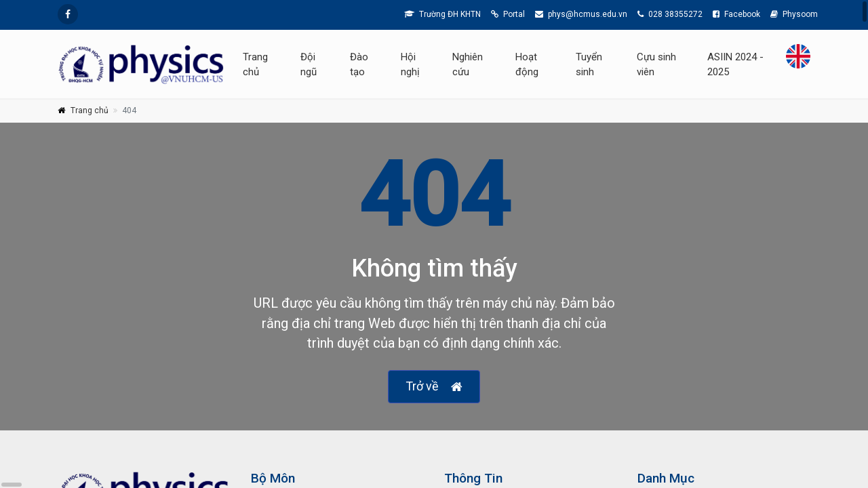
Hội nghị (410, 64)
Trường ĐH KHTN (442, 14)
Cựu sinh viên (656, 64)
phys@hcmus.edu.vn (581, 14)
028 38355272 (670, 14)
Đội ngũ (309, 64)
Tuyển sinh (589, 64)
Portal (508, 14)
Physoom (794, 14)
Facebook (736, 14)
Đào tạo (359, 64)
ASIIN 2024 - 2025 (735, 64)
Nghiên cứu (468, 64)
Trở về (434, 387)
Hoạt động (527, 64)
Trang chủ (255, 64)
